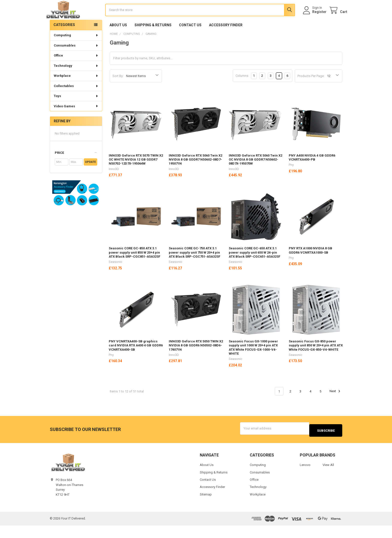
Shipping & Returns (153, 40)
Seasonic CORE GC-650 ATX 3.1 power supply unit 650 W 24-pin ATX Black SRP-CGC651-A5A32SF (254, 267)
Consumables (76, 60)
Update (90, 177)
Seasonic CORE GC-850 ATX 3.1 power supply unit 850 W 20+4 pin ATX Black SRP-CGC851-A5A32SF (134, 267)
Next (336, 406)
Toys (76, 111)
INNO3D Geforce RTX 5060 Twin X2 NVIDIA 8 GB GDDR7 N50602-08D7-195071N (195, 174)
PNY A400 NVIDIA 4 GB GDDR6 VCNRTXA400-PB (312, 172)
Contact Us (190, 40)
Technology (76, 80)
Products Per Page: (311, 91)
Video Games (76, 121)
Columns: (242, 90)
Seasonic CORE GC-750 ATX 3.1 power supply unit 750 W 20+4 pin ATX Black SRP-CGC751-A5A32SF (194, 267)
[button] (76, 168)
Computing (76, 50)
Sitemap (206, 507)
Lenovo (305, 477)
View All (328, 477)
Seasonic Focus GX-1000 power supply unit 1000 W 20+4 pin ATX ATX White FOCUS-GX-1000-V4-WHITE (253, 362)
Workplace (76, 90)
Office (76, 70)
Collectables (76, 101)
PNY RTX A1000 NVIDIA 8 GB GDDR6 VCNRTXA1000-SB (310, 265)
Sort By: (118, 91)
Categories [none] (64, 40)
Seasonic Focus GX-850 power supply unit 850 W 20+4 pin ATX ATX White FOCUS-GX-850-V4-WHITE (316, 360)
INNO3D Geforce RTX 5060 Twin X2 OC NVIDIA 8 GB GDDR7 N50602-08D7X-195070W (255, 174)
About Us (118, 40)
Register (314, 19)
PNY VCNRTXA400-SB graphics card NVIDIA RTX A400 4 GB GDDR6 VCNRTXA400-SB (136, 360)
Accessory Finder (226, 40)
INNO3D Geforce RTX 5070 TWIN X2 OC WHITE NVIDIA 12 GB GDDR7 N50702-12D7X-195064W (136, 174)
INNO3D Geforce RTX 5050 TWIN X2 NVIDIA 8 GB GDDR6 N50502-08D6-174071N (196, 360)
